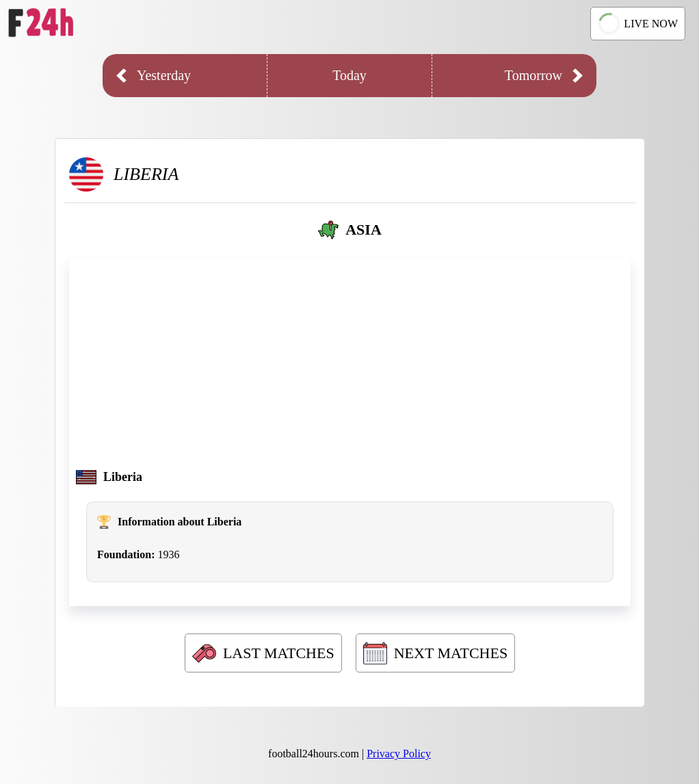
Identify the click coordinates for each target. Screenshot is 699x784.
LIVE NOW (636, 24)
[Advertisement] (350, 367)
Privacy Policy (399, 754)
